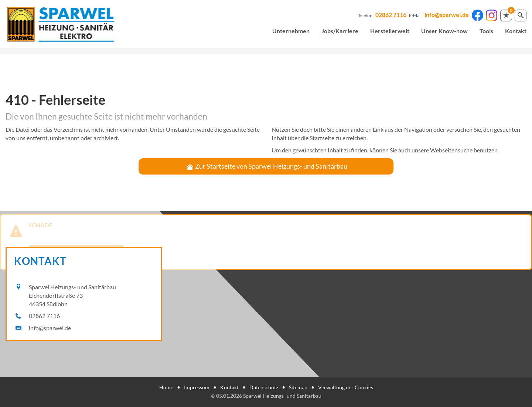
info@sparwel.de (447, 15)
